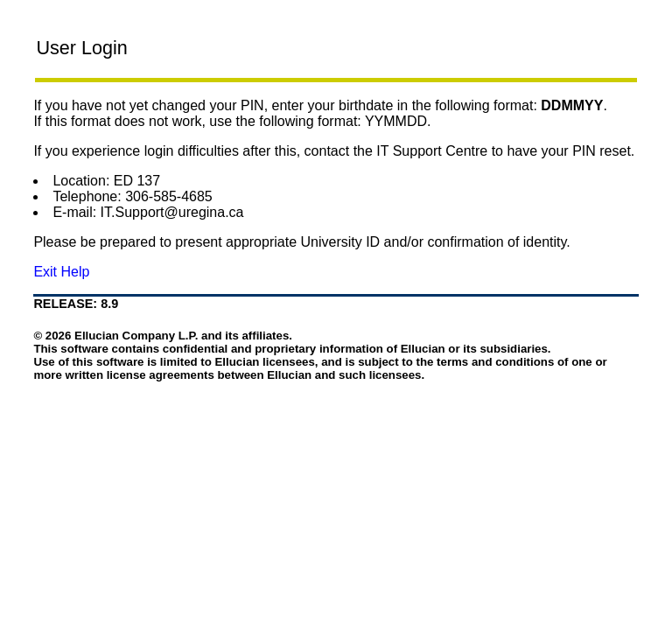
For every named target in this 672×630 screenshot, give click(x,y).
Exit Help (61, 272)
